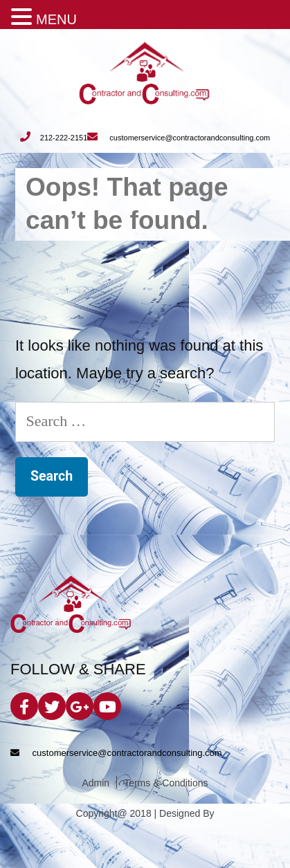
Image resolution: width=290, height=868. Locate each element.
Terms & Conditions (166, 783)
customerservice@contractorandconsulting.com (179, 138)
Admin (96, 783)
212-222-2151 (54, 138)
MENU (56, 19)
